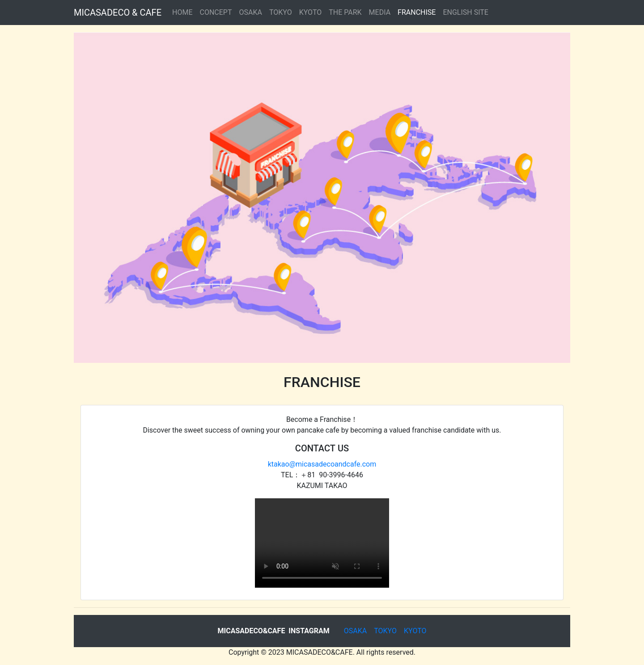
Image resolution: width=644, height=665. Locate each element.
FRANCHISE (417, 12)
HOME (182, 12)
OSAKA (250, 12)
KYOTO (311, 12)
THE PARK (345, 12)
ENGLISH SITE (466, 12)
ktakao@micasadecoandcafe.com (322, 464)
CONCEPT (216, 12)
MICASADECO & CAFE (118, 13)
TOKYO (281, 12)
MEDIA (380, 12)
